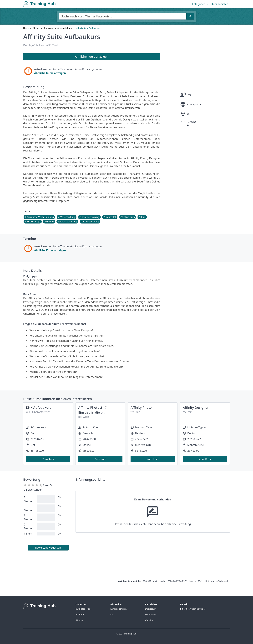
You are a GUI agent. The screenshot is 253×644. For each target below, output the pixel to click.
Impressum (151, 609)
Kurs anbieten (220, 4)
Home (26, 28)
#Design (49, 221)
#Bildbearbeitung (67, 221)
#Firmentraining (90, 221)
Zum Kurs (48, 459)
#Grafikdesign (33, 221)
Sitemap (79, 620)
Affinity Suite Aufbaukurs (88, 28)
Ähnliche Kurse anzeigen (50, 73)
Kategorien (200, 4)
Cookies (149, 620)
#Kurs (142, 217)
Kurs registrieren (119, 609)
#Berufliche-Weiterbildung (39, 217)
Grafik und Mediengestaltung (58, 28)
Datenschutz (151, 614)
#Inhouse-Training (89, 217)
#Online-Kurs (128, 217)
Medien (37, 28)
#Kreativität (110, 217)
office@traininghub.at (195, 609)
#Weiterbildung (67, 217)
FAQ (112, 614)
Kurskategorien (83, 609)
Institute (80, 614)
